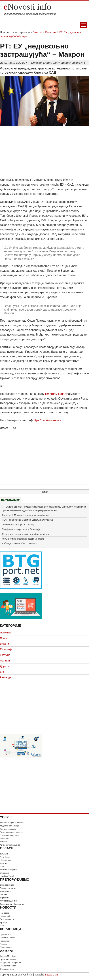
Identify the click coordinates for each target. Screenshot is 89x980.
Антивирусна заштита (10, 845)
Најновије (4, 913)
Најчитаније (5, 916)
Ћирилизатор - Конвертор (12, 904)
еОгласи (4, 854)
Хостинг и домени (8, 829)
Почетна (37, 32)
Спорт (4, 638)
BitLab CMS (52, 975)
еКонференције (7, 885)
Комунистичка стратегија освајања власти (23, 539)
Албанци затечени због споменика (19, 544)
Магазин (5, 661)
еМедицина (5, 891)
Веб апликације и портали (12, 823)
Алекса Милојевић (9, 956)
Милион (4, 842)
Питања (4, 944)
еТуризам (4, 873)
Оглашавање (6, 947)
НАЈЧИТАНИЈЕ (10, 500)
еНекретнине (6, 860)
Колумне (5, 655)
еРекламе (5, 839)
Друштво (5, 666)
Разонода (6, 677)
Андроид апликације (9, 826)
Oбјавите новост (8, 938)
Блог (3, 672)
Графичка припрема (9, 835)
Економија (6, 649)
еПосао (3, 863)
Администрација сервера (12, 832)
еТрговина (5, 898)
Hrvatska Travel (7, 876)
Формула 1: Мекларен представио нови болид (25, 515)
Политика (51, 32)
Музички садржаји (8, 901)
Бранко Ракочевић (9, 959)
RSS (2, 926)
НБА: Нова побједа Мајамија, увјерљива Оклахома (28, 520)
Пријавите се (6, 935)
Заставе (4, 894)
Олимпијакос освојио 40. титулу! (18, 525)
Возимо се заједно (9, 870)
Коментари (5, 941)
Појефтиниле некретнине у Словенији (21, 529)
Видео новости (7, 919)
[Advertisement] (44, 152)
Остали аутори (7, 969)
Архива (3, 922)
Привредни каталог (9, 888)
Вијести (4, 644)
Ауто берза (5, 857)
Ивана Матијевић (8, 966)
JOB (2, 866)
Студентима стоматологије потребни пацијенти (26, 534)
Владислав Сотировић (10, 962)
